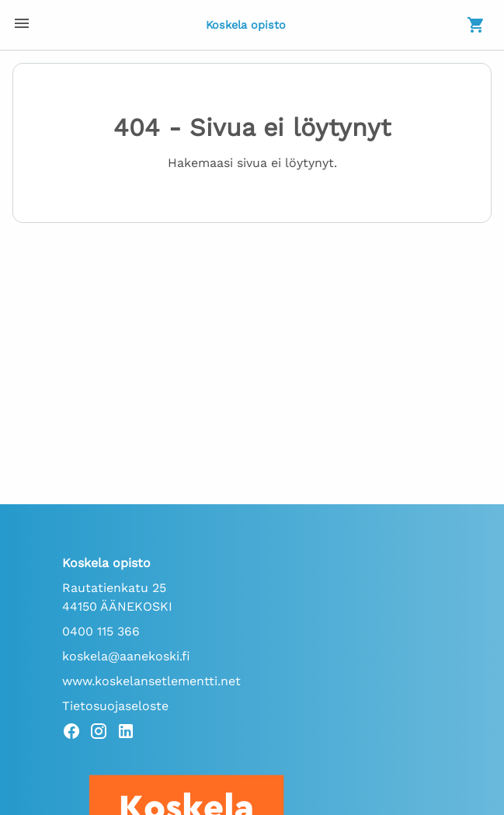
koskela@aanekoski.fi (126, 656)
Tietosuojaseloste (115, 706)
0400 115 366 (101, 631)
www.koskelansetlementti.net (151, 681)
